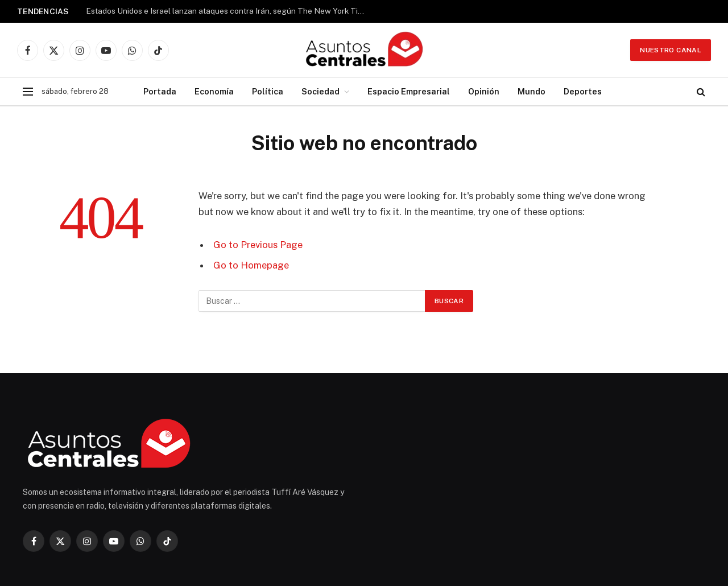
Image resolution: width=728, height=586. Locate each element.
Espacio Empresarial (409, 91)
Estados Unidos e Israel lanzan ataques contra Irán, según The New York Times (228, 11)
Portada (160, 91)
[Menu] (28, 92)
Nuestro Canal (671, 50)
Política (268, 91)
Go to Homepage (251, 265)
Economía (214, 91)
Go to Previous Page (258, 245)
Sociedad (320, 91)
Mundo (531, 91)
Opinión (484, 91)
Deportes (583, 91)
